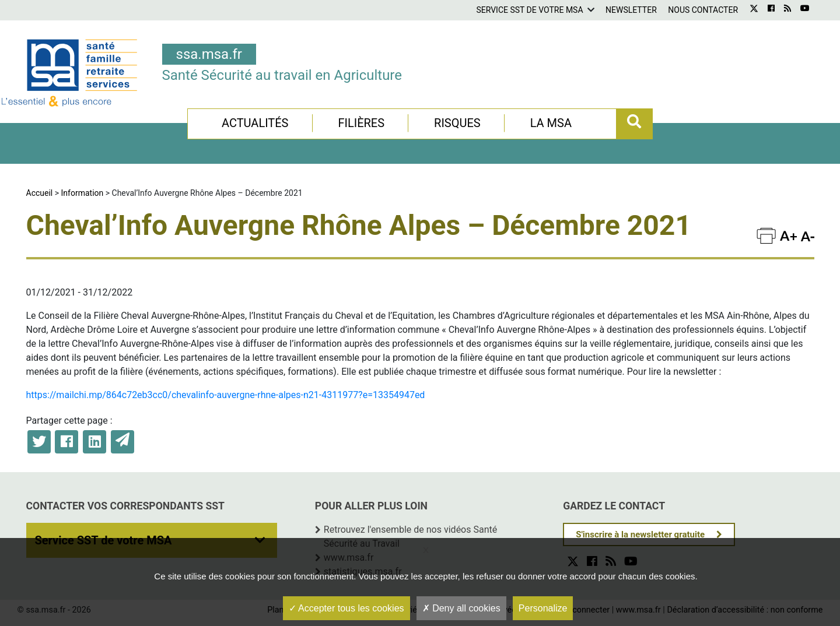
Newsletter (631, 10)
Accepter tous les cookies (346, 608)
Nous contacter (703, 10)
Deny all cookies (461, 608)
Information (83, 193)
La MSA (551, 123)
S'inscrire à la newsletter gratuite (640, 534)
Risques (457, 123)
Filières (361, 123)
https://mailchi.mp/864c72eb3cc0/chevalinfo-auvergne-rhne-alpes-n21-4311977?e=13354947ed (226, 395)
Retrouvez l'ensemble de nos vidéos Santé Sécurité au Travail (410, 537)
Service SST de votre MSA (529, 10)
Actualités (255, 123)
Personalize (543, 608)
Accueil (40, 193)
